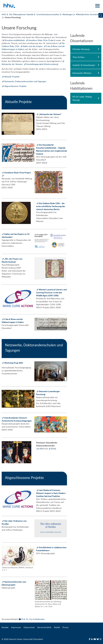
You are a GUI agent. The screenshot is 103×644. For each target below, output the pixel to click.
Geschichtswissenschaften (48, 14)
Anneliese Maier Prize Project (41, 40)
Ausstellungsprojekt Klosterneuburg (42, 64)
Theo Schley (86, 57)
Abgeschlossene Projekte (15, 86)
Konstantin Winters (86, 73)
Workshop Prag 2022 (14, 363)
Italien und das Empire (33, 46)
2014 (42, 449)
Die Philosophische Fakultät (21, 14)
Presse (66, 627)
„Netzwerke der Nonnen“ (50, 114)
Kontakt (5, 627)
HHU (4, 14)
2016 (53, 449)
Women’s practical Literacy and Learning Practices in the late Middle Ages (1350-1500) (51, 292)
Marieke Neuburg (86, 49)
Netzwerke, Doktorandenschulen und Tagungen (25, 81)
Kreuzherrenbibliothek (15, 40)
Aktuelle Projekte (12, 77)
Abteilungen (68, 14)
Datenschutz (29, 627)
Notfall (57, 627)
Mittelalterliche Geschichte (88, 14)
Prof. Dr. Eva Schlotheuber (32, 619)
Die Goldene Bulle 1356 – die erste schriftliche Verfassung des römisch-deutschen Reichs (51, 206)
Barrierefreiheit (44, 627)
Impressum (16, 627)
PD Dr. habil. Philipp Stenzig (86, 98)
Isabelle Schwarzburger (86, 65)
